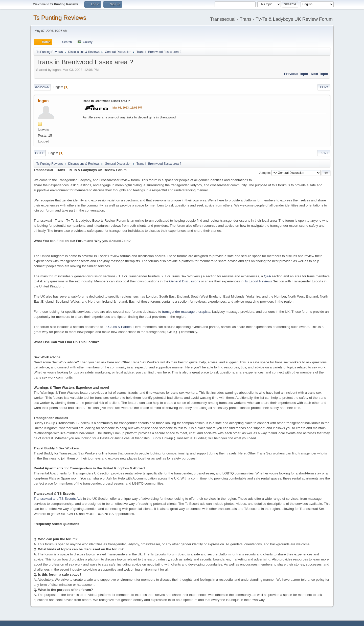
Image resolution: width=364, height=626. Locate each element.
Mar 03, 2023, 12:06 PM (127, 108)
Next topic (319, 74)
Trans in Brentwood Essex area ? (106, 101)
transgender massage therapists (186, 312)
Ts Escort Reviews (258, 281)
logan (43, 101)
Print (324, 87)
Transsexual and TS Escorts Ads (58, 499)
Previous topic (296, 74)
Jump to (265, 173)
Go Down (42, 87)
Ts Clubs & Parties (118, 327)
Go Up (40, 153)
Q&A (267, 276)
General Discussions (185, 281)
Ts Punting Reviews (60, 18)
